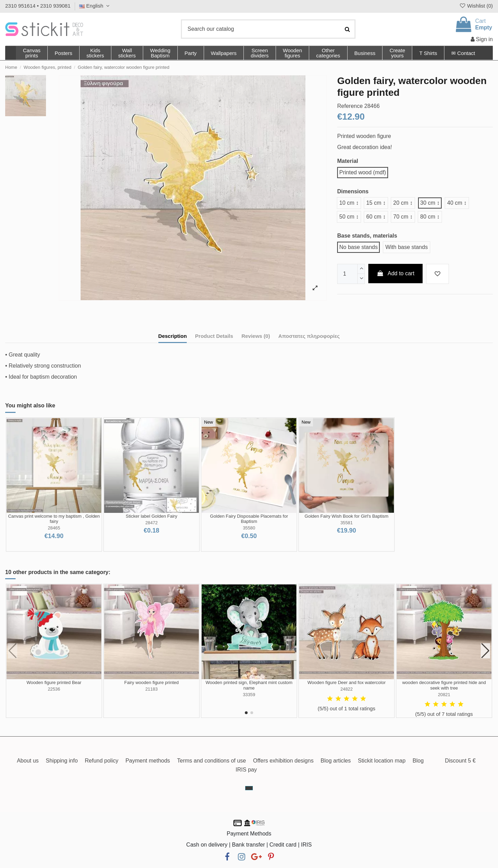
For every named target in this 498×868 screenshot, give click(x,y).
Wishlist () (476, 6)
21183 (151, 689)
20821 (444, 695)
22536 (54, 689)
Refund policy (102, 761)
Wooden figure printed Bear (54, 682)
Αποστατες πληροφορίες (309, 336)
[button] (328, 53)
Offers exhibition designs (283, 761)
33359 (249, 695)
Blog (418, 761)
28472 (151, 523)
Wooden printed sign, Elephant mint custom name (249, 685)
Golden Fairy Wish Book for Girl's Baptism (347, 516)
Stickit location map (382, 761)
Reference (350, 106)
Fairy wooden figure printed (151, 682)
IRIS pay (246, 770)
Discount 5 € (460, 761)
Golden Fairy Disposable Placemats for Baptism (249, 519)
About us (28, 761)
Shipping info (62, 761)
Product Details (214, 336)
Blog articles (336, 761)
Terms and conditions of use (211, 761)
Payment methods (148, 761)
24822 (347, 689)
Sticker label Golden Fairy (152, 516)
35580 (249, 528)
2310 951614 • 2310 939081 (38, 6)
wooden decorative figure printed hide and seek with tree (444, 685)
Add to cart (396, 273)
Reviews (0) (256, 336)
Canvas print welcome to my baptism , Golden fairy (54, 519)
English (95, 6)
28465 (54, 528)
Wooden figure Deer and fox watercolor (347, 682)
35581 (347, 523)
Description (173, 336)
